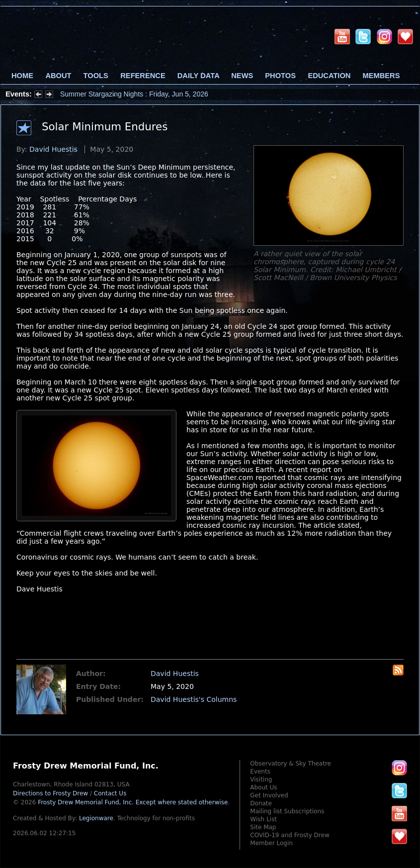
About (58, 76)
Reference (143, 76)
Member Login (271, 843)
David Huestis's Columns (194, 699)
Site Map (263, 827)
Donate (261, 803)
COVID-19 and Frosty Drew (290, 835)
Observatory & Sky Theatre (291, 764)
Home (22, 76)
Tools (96, 76)
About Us (263, 787)
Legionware (96, 818)
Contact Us (110, 793)
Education (329, 76)
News (242, 76)
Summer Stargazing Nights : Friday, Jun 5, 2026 (134, 94)
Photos (280, 76)
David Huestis (53, 149)
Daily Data (198, 76)
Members (381, 76)
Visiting (261, 779)
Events (260, 772)
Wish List (263, 819)
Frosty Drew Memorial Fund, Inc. (133, 802)
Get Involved (269, 795)
